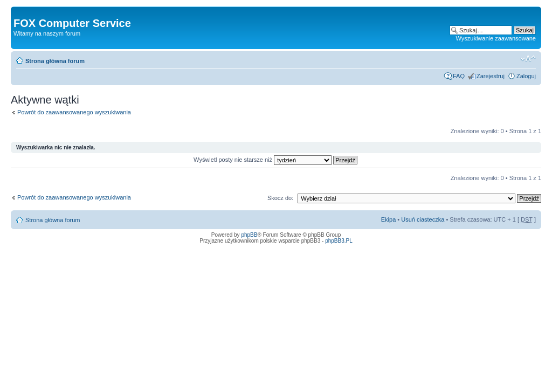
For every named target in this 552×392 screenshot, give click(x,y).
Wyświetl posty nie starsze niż (275, 160)
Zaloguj (526, 76)
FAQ (459, 76)
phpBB (249, 235)
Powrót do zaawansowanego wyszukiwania (74, 112)
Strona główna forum (55, 61)
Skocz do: (280, 198)
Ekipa (389, 219)
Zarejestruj (491, 76)
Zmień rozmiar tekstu (528, 59)
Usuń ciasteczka (423, 219)
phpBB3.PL (339, 241)
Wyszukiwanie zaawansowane (496, 38)
